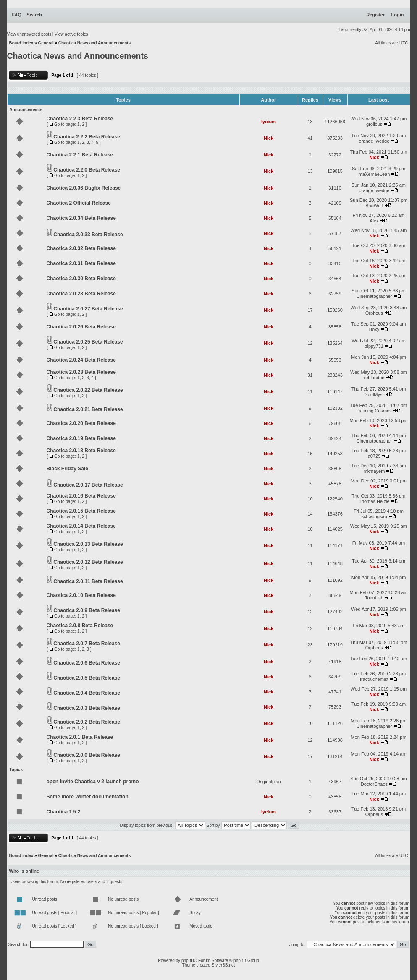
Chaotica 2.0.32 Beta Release (81, 248)
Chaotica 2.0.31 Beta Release (81, 263)
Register (375, 15)
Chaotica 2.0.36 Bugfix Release (84, 188)
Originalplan (269, 782)
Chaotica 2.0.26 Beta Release (81, 327)
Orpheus (374, 313)
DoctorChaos (374, 784)
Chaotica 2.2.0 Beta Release (87, 170)
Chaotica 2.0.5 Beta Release (87, 678)
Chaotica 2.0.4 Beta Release (87, 693)
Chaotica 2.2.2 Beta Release (87, 137)
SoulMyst (374, 394)
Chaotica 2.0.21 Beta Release (88, 409)
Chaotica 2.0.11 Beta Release (88, 581)
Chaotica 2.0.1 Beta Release (80, 737)
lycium (269, 122)
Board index (21, 43)
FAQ (17, 15)
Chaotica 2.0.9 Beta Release (87, 610)
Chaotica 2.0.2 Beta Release (87, 722)
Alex (374, 221)
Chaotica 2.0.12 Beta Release (88, 562)
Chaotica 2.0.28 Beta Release (81, 294)
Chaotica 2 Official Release (79, 203)
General (46, 43)
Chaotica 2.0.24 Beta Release (81, 360)
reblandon (374, 378)
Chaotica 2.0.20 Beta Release (81, 423)
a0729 (374, 456)
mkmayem (374, 471)
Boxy (374, 329)
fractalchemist (374, 679)
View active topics (71, 34)
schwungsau (374, 516)
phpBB (188, 960)
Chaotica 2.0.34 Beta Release (81, 218)
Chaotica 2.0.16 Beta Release (81, 496)
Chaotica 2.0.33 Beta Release (88, 235)
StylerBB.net (223, 965)
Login (398, 15)
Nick (269, 138)
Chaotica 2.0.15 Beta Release (81, 511)
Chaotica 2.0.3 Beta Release (87, 708)
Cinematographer (374, 296)
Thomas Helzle (374, 501)
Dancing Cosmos (374, 411)
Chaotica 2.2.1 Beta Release (80, 155)
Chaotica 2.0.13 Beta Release (88, 544)
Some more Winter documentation (88, 797)
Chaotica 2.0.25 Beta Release (88, 342)
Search (34, 15)
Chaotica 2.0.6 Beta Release (87, 663)
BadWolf (374, 206)
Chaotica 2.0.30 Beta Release (81, 279)
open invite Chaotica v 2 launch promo (93, 782)
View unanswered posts (29, 34)
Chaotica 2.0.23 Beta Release (81, 372)
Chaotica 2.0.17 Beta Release (88, 485)
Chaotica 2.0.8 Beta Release (80, 626)
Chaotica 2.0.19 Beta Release (81, 438)
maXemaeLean (374, 174)
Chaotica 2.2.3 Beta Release (80, 119)
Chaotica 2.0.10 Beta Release (81, 595)
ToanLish (374, 598)
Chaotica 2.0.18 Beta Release (81, 451)
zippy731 (374, 346)
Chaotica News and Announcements (94, 43)
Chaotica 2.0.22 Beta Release (88, 390)
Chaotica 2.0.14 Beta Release (81, 526)
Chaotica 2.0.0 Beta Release (87, 755)
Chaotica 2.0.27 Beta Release (88, 309)
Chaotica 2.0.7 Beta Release (87, 644)
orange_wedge (374, 141)
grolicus (374, 124)
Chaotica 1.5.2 (64, 812)
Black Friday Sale (67, 469)
